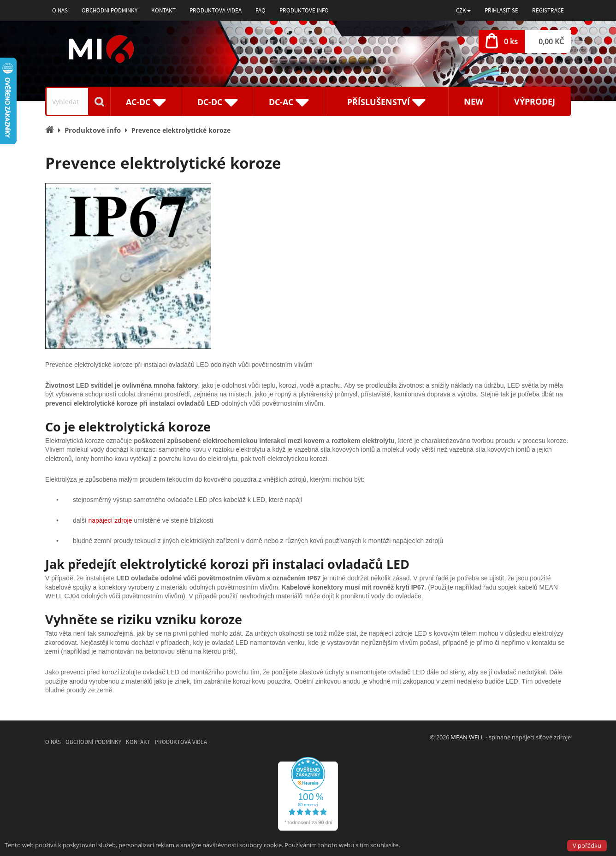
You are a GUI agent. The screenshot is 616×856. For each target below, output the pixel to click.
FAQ (261, 10)
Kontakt (163, 10)
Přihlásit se (501, 10)
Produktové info (304, 10)
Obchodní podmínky (110, 10)
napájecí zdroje (110, 520)
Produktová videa (216, 10)
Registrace (548, 10)
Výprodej (535, 101)
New (474, 101)
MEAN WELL (467, 737)
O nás (60, 10)
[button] (463, 10)
